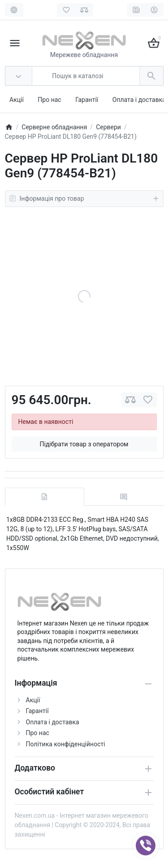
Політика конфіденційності (66, 744)
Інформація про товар (84, 198)
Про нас (49, 100)
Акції (17, 100)
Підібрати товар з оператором (84, 444)
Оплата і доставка (139, 100)
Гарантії (87, 100)
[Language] (14, 10)
